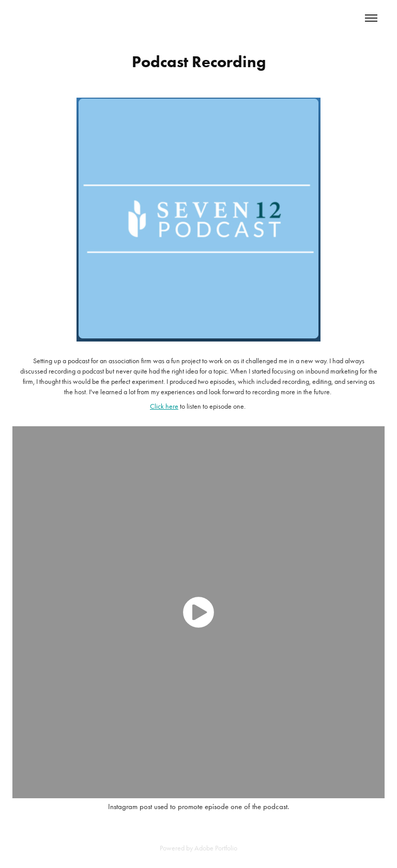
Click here (164, 406)
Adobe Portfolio (216, 848)
